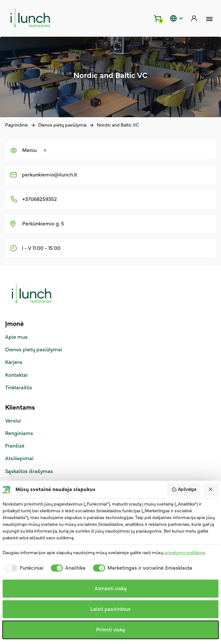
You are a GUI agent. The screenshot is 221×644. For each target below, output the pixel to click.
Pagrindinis (17, 125)
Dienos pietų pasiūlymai (62, 125)
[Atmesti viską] (211, 489)
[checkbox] (23, 568)
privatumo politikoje (185, 553)
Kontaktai (16, 375)
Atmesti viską (111, 589)
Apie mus (16, 337)
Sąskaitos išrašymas (29, 471)
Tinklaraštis (19, 388)
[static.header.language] (176, 18)
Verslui (13, 421)
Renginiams (19, 433)
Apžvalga (184, 489)
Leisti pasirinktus (110, 609)
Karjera (14, 362)
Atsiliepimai (19, 459)
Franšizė (15, 446)
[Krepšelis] (158, 18)
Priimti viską (111, 630)
